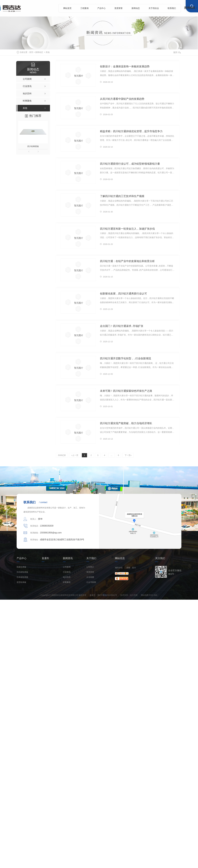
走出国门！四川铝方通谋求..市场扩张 (122, 326)
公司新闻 (67, 567)
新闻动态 (136, 8)
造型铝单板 (21, 582)
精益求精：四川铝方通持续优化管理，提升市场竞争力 (131, 131)
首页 (31, 52)
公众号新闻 (91, 582)
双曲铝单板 (21, 567)
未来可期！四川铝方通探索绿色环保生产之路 (126, 391)
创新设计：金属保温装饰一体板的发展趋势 (125, 66)
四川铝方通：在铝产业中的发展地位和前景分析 (127, 261)
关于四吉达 (154, 8)
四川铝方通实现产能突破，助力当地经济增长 (126, 423)
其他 (48, 52)
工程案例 (84, 8)
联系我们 (172, 8)
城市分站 (119, 568)
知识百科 (67, 577)
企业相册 (90, 577)
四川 (134, 568)
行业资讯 (67, 572)
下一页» (128, 455)
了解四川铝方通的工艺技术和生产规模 (122, 196)
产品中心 (101, 8)
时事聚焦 (67, 582)
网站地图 (145, 595)
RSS (151, 595)
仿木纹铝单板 (22, 577)
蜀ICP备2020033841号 (107, 595)
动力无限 (134, 595)
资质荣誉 (118, 8)
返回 (177, 52)
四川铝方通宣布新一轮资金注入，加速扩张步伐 (127, 229)
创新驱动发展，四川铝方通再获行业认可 (123, 293)
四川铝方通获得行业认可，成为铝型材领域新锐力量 (130, 164)
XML (156, 595)
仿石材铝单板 (22, 572)
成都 (128, 568)
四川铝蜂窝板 (33, 146)
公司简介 (90, 567)
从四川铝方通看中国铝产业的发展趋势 (122, 99)
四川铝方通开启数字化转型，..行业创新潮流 (125, 358)
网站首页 (67, 8)
